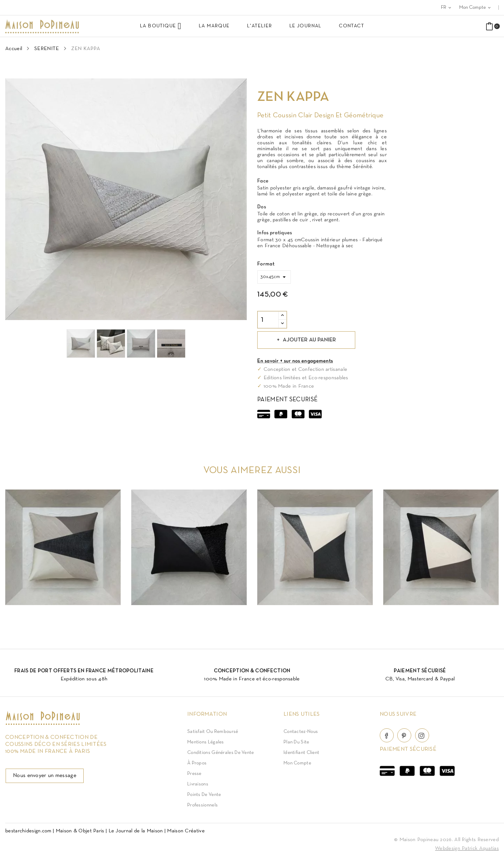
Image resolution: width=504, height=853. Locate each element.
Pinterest (404, 735)
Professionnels (202, 805)
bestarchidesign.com (28, 831)
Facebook (387, 735)
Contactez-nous (301, 732)
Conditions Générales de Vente (221, 753)
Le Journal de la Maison (136, 831)
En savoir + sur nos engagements (295, 361)
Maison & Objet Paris (80, 831)
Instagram (422, 735)
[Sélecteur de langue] (447, 8)
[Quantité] (268, 320)
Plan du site (296, 742)
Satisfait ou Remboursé (213, 732)
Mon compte (297, 763)
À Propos (197, 763)
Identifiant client (301, 753)
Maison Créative (186, 831)
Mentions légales (206, 742)
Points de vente (204, 795)
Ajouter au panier (309, 340)
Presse (194, 774)
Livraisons (198, 784)
